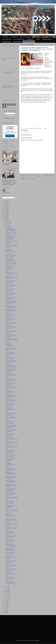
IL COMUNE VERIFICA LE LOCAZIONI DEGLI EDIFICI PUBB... (10, 405)
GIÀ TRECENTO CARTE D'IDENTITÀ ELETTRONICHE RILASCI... (10, 269)
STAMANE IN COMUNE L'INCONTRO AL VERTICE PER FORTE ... (11, 311)
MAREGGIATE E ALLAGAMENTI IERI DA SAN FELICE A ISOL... (10, 469)
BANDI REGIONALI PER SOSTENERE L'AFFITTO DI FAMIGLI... (11, 384)
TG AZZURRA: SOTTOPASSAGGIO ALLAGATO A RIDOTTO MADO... (10, 375)
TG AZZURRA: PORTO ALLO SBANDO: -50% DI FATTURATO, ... (11, 282)
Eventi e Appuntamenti (19, 39)
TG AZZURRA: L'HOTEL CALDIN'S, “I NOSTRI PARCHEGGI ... (10, 494)
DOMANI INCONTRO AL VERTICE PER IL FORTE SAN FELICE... (11, 327)
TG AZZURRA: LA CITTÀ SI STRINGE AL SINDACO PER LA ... (11, 528)
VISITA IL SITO (10, 136)
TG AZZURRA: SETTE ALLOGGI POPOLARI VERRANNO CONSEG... (11, 230)
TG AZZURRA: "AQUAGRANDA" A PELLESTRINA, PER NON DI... (11, 515)
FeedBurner (13, 118)
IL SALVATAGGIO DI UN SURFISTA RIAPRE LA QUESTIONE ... (10, 562)
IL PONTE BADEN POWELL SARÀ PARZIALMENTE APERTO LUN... (11, 426)
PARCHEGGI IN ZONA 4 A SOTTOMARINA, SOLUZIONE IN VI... (10, 490)
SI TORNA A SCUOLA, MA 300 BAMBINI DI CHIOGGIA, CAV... (10, 460)
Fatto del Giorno (36, 37)
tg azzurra (27, 132)
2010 (5, 613)
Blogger (37, 640)
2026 (5, 203)
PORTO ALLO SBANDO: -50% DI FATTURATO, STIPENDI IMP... (10, 286)
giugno (7, 590)
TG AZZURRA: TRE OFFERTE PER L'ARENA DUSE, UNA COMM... (11, 256)
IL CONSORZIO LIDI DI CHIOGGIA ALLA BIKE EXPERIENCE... (10, 507)
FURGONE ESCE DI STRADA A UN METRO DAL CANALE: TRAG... (10, 380)
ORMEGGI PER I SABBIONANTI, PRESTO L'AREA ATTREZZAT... (11, 307)
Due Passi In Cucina (29, 42)
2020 (5, 214)
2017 (5, 220)
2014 (5, 605)
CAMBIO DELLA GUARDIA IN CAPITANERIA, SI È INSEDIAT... (11, 242)
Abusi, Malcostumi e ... (25, 37)
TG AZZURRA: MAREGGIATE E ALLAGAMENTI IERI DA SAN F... (10, 464)
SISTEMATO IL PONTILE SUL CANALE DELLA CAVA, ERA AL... (10, 290)
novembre (7, 223)
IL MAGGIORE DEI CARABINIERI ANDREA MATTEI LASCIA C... (10, 473)
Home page (5, 37)
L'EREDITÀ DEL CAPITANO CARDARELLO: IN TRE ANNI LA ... (11, 264)
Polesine (38, 39)
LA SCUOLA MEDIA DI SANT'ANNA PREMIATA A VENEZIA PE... (11, 294)
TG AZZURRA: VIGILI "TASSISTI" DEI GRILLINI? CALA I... (11, 574)
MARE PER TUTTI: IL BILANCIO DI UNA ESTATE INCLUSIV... (11, 439)
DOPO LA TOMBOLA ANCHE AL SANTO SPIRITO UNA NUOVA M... (11, 524)
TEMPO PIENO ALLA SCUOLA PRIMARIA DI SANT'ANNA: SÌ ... (10, 549)
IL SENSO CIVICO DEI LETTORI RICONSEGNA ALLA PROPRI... (11, 482)
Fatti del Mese (14, 37)
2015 (5, 603)
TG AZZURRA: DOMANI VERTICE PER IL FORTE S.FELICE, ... (11, 323)
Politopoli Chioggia (47, 39)
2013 (5, 607)
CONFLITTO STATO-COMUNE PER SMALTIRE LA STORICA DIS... (11, 582)
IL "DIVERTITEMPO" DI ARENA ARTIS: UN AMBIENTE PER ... (10, 435)
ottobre (7, 225)
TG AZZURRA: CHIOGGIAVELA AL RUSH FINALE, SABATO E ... (11, 358)
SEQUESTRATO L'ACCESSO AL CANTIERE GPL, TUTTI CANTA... (11, 340)
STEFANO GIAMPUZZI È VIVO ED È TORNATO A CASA (11, 418)
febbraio (7, 597)
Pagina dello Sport (47, 37)
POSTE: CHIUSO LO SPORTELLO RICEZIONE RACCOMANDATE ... (11, 456)
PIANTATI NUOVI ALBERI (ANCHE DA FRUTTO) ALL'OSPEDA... (10, 370)
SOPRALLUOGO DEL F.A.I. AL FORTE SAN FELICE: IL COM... (11, 447)
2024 (5, 207)
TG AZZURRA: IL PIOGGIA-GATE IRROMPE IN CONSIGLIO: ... (11, 537)
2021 (5, 212)
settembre (7, 227)
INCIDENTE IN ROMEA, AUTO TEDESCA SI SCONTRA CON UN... (10, 502)
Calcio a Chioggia (7, 41)
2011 (5, 611)
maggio (7, 592)
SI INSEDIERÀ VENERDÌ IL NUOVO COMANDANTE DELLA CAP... (11, 303)
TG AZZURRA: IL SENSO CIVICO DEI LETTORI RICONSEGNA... (10, 477)
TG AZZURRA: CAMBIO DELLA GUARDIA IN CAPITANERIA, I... (10, 238)
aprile (6, 593)
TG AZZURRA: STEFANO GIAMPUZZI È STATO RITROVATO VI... (10, 414)
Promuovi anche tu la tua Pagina (8, 146)
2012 (5, 609)
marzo (6, 595)
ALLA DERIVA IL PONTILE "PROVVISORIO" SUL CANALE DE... (10, 570)
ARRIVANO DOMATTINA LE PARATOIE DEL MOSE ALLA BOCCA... (11, 336)
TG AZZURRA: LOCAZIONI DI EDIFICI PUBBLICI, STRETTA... (11, 396)
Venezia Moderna (17, 41)
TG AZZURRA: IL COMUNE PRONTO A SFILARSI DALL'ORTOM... (11, 332)
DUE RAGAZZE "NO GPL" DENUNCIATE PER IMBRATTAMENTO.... (10, 533)
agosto (7, 586)
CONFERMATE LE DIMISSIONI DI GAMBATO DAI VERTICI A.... (11, 278)
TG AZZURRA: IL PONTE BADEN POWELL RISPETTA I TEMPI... (10, 422)
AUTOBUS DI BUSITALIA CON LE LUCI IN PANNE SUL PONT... (11, 520)
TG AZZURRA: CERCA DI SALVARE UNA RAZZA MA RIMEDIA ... (11, 558)
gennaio (7, 599)
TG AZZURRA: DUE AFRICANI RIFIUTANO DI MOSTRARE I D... (11, 298)
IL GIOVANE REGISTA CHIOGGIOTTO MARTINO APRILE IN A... (11, 392)
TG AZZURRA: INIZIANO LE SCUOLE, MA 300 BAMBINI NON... (11, 451)
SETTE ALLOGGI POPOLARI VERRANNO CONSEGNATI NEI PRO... (11, 234)
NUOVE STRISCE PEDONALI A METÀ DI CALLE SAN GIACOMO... (11, 545)
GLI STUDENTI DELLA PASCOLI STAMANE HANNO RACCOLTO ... (10, 354)
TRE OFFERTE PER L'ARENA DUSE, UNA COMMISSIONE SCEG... (11, 260)
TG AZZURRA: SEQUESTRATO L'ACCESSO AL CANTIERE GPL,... (9, 345)
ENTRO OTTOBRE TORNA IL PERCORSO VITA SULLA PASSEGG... (11, 246)
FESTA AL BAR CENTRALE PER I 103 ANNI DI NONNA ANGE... (11, 511)
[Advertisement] (28, 626)
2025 (5, 205)
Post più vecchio (49, 176)
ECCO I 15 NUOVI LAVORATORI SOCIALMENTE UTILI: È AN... (11, 251)
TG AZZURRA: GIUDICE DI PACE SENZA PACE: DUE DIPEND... (11, 443)
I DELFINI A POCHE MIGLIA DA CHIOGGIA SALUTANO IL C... (11, 498)
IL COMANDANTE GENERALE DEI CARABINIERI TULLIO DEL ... (10, 409)
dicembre (7, 221)
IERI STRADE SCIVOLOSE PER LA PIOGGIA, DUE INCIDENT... (11, 486)
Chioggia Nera (30, 39)
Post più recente (25, 176)
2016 (5, 601)
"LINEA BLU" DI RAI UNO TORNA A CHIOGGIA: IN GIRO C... (11, 349)
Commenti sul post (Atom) (30, 179)
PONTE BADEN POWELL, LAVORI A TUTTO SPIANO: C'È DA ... (10, 553)
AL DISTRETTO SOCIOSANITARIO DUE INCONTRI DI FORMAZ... (11, 366)
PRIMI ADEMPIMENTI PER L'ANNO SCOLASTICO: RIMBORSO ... (11, 431)
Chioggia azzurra (5, 144)
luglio (6, 588)
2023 (5, 208)
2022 (5, 210)
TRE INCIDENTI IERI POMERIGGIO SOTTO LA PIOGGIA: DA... (11, 319)
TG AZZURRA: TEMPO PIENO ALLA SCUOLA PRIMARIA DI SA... (10, 541)
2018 (5, 218)
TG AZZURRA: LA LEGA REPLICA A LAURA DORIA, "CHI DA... (10, 578)
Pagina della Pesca (7, 39)
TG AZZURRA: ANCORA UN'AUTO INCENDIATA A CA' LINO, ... (11, 388)
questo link (25, 80)
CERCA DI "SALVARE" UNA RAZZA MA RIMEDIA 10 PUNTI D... (11, 566)
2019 (5, 216)
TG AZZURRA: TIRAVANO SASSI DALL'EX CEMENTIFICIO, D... (10, 315)
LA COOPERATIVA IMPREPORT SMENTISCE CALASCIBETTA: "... (11, 273)
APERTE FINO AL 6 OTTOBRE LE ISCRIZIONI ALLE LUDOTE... (11, 400)
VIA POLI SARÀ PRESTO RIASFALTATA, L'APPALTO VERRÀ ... (11, 362)
